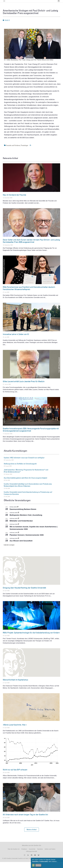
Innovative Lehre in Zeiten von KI (16, 340)
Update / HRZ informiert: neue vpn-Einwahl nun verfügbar (24, 464)
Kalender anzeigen (9, 551)
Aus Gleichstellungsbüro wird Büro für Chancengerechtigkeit (25, 484)
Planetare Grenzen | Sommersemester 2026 (27, 541)
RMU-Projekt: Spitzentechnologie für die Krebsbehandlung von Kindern (31, 639)
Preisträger (25, 151)
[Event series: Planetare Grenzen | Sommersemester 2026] (18, 539)
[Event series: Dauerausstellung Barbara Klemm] (18, 513)
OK (33, 865)
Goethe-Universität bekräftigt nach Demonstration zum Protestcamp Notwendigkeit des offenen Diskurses (28, 491)
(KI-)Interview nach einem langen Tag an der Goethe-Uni (25, 821)
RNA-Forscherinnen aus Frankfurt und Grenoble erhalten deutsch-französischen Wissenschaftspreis (29, 294)
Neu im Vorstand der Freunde (14, 201)
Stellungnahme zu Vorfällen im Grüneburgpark (20, 470)
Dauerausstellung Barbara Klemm (23, 515)
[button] (32, 836)
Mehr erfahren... (53, 862)
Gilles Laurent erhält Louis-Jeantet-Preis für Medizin (24, 387)
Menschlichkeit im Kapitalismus (15, 686)
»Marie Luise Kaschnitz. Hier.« (15, 731)
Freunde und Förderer (13, 151)
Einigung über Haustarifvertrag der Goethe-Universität (24, 594)
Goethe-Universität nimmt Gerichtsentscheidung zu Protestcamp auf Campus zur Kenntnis (28, 499)
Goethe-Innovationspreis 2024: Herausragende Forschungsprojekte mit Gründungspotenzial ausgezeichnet (31, 436)
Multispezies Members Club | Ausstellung (26, 521)
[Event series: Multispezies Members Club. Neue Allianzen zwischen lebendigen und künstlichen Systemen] (18, 519)
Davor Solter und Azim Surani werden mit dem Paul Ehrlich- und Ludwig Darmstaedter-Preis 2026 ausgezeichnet (31, 247)
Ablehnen (38, 865)
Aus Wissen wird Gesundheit (21, 547)
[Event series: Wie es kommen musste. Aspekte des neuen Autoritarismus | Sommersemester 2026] (18, 530)
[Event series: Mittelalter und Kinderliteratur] (18, 524)
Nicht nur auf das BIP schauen (15, 776)
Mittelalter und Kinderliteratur (21, 527)
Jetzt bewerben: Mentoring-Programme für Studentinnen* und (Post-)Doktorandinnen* (26, 477)
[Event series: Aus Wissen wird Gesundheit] (18, 544)
